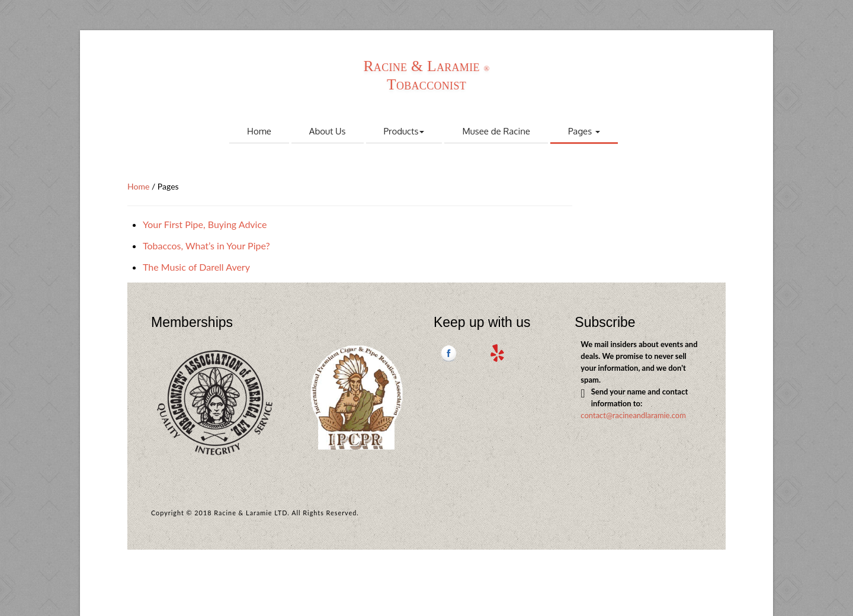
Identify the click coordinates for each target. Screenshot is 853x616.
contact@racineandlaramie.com (633, 415)
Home (259, 131)
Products (404, 131)
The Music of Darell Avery (196, 267)
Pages (584, 131)
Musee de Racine (496, 131)
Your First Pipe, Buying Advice (205, 224)
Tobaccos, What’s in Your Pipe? (206, 246)
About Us (328, 131)
